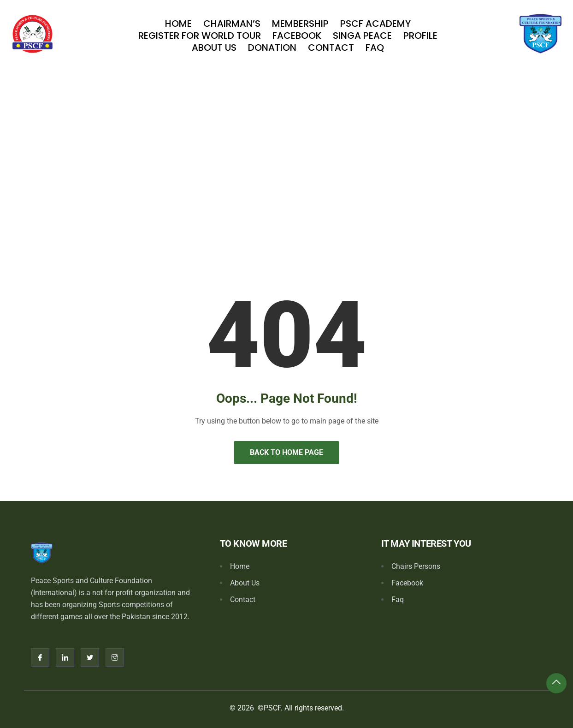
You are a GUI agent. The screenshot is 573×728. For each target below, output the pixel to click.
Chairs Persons (416, 566)
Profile (420, 36)
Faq (375, 48)
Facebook (297, 36)
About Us (214, 48)
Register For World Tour (200, 36)
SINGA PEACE (362, 36)
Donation (272, 48)
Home (178, 24)
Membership (300, 24)
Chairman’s (232, 24)
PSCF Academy (375, 24)
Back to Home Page (286, 452)
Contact (331, 48)
